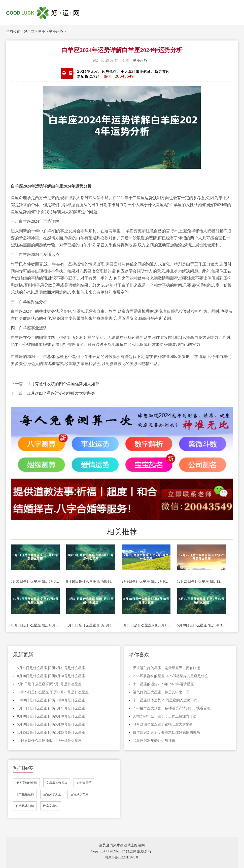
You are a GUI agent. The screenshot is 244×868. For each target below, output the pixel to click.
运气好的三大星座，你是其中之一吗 (161, 692)
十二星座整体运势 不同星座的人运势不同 (165, 700)
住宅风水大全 (52, 794)
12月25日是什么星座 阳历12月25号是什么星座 (201, 582)
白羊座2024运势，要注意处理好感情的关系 (166, 732)
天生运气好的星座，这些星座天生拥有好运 (166, 668)
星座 (42, 32)
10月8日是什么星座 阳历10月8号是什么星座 (35, 625)
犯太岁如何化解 (26, 783)
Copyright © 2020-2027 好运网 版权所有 (121, 851)
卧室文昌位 (51, 806)
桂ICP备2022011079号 (122, 857)
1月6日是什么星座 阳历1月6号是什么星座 (49, 741)
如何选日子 (84, 783)
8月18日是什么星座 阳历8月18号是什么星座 (146, 625)
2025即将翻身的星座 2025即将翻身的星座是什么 (170, 676)
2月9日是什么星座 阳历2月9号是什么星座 (146, 582)
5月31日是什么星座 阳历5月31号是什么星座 (35, 582)
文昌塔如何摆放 (57, 783)
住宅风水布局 (79, 794)
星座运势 (56, 32)
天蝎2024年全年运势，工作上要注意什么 (165, 716)
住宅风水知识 (25, 806)
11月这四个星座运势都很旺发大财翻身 (61, 393)
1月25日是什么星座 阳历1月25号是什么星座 (51, 732)
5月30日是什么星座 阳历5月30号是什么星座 (201, 625)
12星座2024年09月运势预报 (154, 741)
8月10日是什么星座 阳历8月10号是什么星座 (91, 582)
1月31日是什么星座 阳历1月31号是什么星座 (91, 625)
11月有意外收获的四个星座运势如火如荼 (63, 384)
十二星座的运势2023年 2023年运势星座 (163, 684)
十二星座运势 (25, 794)
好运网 (29, 32)
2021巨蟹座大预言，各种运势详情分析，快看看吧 (172, 708)
